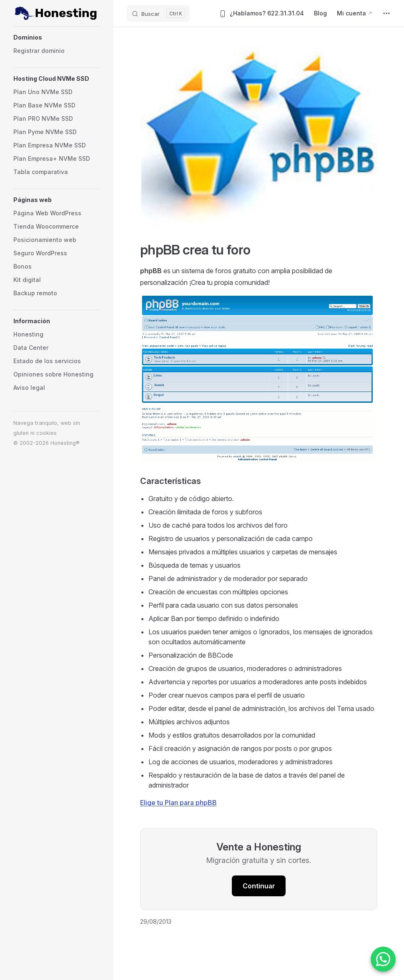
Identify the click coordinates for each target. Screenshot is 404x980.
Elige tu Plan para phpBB (178, 803)
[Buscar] (158, 13)
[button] (57, 37)
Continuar (259, 886)
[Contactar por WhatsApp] (383, 959)
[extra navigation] (386, 13)
